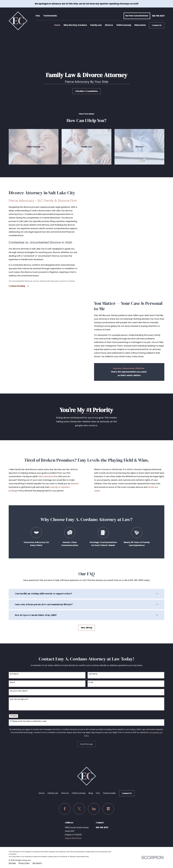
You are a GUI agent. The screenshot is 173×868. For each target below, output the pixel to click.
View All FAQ (86, 630)
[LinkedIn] (94, 809)
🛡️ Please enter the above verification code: (28, 722)
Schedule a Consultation (86, 91)
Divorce (65, 793)
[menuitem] (12, 863)
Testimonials (50, 16)
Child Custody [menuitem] (124, 25)
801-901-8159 (158, 16)
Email (91, 684)
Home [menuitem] (57, 25)
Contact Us (157, 25)
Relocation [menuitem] (140, 25)
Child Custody (79, 793)
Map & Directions (73, 838)
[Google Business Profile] (108, 809)
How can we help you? (19, 700)
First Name (14, 675)
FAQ (38, 16)
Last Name (93, 675)
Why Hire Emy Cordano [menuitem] (75, 25)
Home (42, 793)
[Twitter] (79, 809)
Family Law (53, 793)
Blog (91, 793)
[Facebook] (65, 809)
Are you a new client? (19, 692)
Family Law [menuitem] (96, 25)
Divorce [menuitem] (109, 25)
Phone (12, 684)
